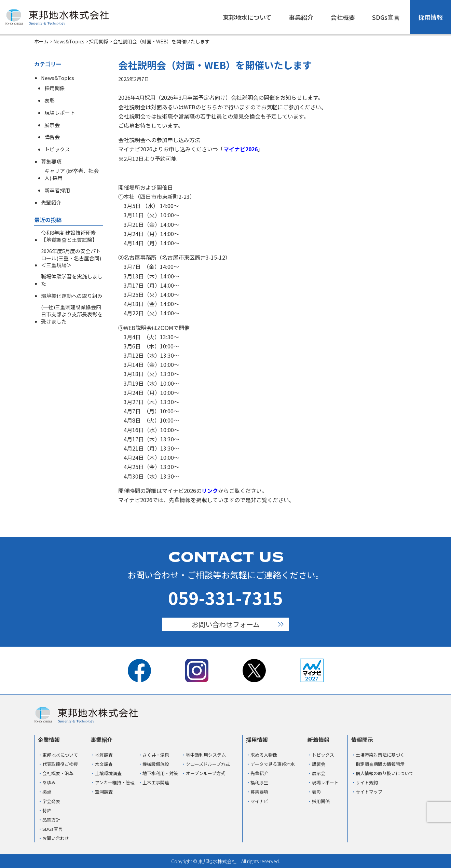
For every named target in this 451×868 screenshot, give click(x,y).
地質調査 (104, 755)
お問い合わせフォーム (226, 624)
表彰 (50, 100)
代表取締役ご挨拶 (60, 764)
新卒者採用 (57, 190)
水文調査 (104, 764)
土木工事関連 (156, 782)
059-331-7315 (225, 597)
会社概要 (343, 17)
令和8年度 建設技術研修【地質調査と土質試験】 (69, 236)
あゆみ (49, 782)
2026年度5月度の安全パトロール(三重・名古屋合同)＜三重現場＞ (71, 258)
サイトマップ (369, 792)
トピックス (57, 149)
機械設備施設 (156, 764)
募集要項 (51, 162)
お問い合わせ (56, 838)
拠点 (47, 792)
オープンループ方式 (206, 773)
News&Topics (58, 78)
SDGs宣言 (386, 17)
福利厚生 (259, 782)
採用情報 (430, 17)
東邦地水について (247, 17)
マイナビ (259, 801)
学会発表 (51, 801)
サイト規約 (367, 782)
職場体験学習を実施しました (72, 280)
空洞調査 (104, 792)
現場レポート (60, 113)
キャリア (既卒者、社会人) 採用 (72, 174)
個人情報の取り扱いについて (385, 773)
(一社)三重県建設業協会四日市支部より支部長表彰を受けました (72, 314)
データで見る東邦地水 (273, 764)
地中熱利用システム (206, 755)
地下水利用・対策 (160, 773)
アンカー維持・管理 (115, 782)
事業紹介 (301, 17)
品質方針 (51, 820)
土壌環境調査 (108, 773)
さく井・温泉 (156, 755)
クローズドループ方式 (208, 764)
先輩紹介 (51, 203)
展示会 (52, 125)
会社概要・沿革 (58, 773)
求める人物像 (264, 755)
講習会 (52, 137)
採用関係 (55, 88)
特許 (47, 810)
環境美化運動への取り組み (72, 296)
